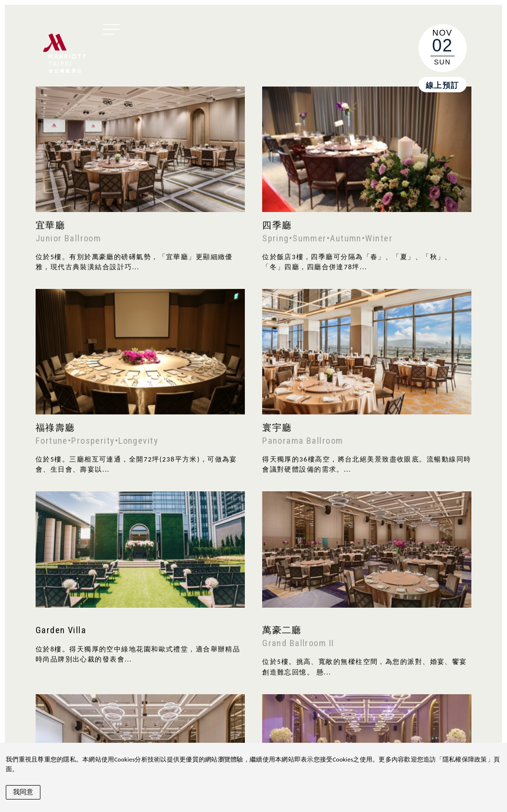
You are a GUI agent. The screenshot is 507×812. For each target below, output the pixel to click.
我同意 (23, 792)
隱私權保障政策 (465, 759)
